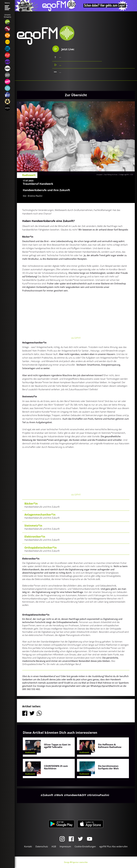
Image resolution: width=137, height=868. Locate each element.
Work (60, 795)
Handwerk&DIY (76, 795)
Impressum (65, 846)
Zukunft (48, 795)
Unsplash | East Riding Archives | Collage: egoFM (113, 174)
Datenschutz (42, 846)
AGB (54, 846)
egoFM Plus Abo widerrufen (113, 846)
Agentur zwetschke (80, 862)
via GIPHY (76, 338)
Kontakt (28, 846)
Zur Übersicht (76, 95)
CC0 (132, 174)
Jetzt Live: (63, 49)
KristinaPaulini (99, 795)
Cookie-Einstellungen (85, 846)
